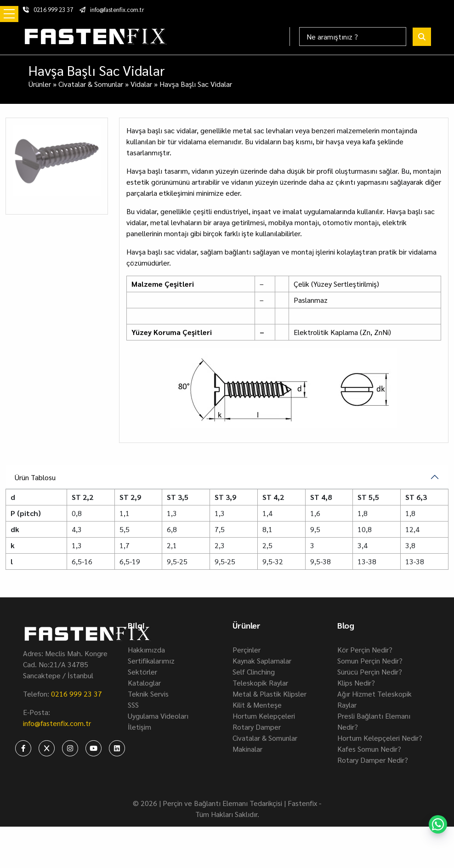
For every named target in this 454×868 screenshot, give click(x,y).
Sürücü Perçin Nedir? (370, 672)
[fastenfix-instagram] (70, 748)
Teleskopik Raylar (260, 683)
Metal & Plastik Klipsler (270, 694)
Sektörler (142, 672)
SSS (133, 705)
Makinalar (247, 749)
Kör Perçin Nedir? (365, 650)
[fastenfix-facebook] (23, 748)
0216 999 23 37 (48, 9)
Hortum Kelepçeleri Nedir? (380, 738)
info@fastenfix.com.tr (112, 9)
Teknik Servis (148, 694)
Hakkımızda (146, 650)
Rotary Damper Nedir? (373, 760)
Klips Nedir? (356, 683)
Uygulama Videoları (158, 716)
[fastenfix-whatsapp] (438, 824)
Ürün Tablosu (35, 477)
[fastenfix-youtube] (94, 748)
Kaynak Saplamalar (262, 661)
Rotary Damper (257, 727)
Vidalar (141, 84)
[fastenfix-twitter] (47, 748)
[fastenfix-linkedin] (117, 748)
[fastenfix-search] (422, 37)
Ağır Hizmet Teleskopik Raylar (375, 699)
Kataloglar (144, 683)
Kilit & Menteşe (257, 705)
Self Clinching (254, 672)
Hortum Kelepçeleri (264, 716)
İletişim (139, 727)
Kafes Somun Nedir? (369, 749)
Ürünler (40, 84)
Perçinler (247, 650)
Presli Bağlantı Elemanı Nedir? (374, 721)
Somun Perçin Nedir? (370, 661)
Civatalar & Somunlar (91, 84)
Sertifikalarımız (151, 661)
